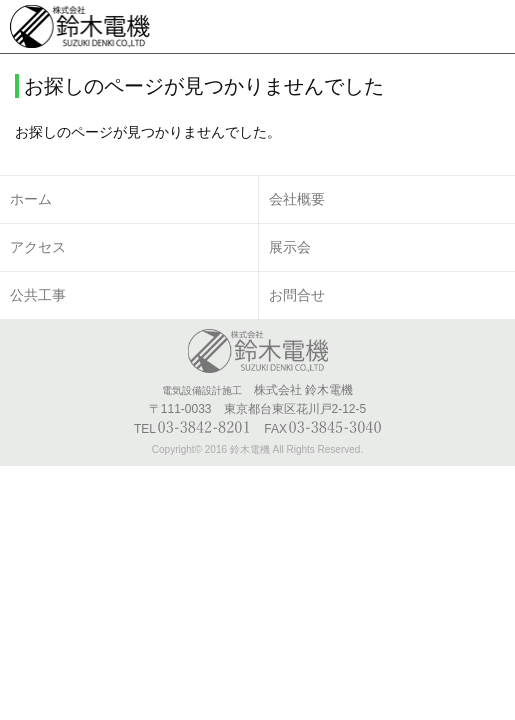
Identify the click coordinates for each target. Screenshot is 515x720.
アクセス (38, 247)
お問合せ (297, 295)
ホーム (31, 199)
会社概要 (297, 199)
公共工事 (38, 295)
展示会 (290, 247)
